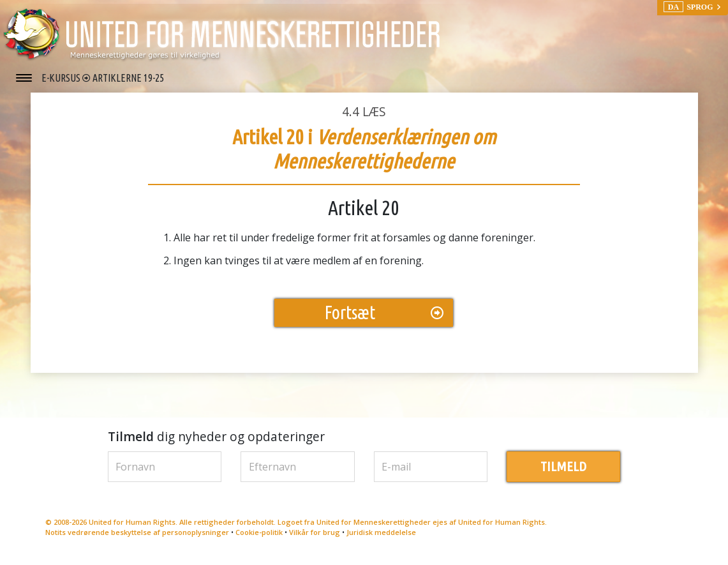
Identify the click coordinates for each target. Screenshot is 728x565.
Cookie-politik (259, 539)
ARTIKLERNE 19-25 (128, 78)
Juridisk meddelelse (381, 539)
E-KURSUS (62, 78)
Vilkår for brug (315, 539)
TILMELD (563, 473)
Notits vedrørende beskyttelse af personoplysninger (137, 539)
